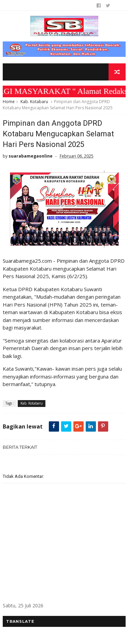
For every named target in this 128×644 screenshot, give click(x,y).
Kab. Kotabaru (34, 102)
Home (9, 102)
